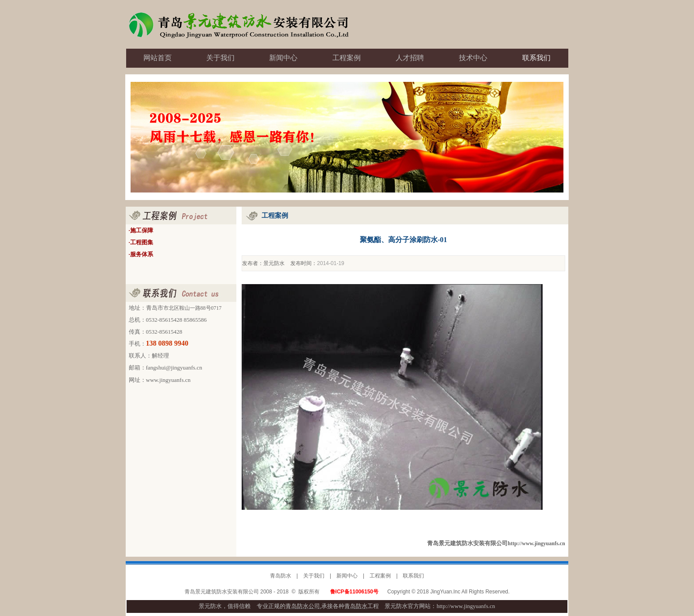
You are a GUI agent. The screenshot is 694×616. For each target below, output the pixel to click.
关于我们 (314, 576)
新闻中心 (347, 576)
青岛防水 (281, 576)
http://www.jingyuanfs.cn (536, 543)
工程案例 (380, 576)
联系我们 (413, 576)
